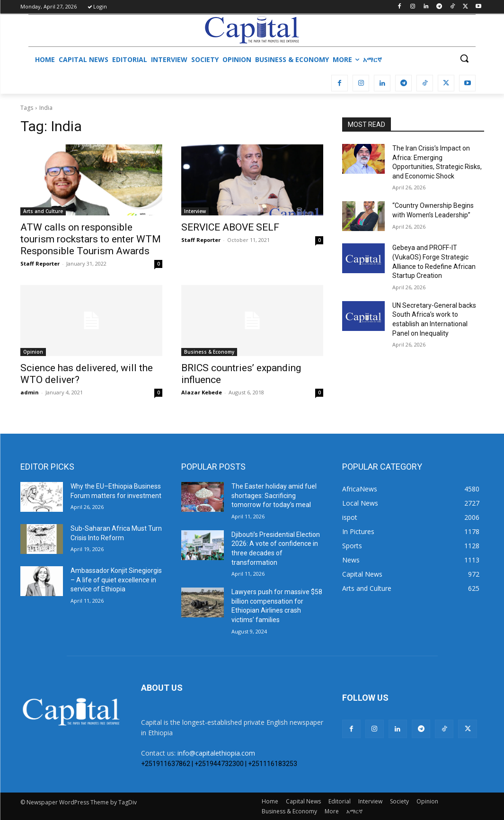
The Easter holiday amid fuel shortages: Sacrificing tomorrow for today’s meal (274, 495)
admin (30, 392)
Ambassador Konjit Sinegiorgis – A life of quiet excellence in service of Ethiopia (116, 580)
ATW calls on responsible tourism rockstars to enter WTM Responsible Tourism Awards (91, 239)
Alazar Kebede (202, 392)
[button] (464, 58)
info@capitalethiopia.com (216, 753)
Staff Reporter (40, 263)
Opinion (33, 352)
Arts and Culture (43, 211)
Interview (195, 211)
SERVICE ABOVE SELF (230, 227)
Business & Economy (209, 352)
